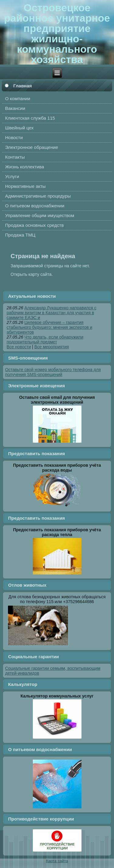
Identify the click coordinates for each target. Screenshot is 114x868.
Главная (23, 86)
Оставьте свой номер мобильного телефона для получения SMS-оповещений (53, 372)
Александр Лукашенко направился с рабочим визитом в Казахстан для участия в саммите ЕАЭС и (52, 313)
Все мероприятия (52, 347)
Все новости (19, 347)
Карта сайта (57, 861)
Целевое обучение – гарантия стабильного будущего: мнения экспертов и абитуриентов (50, 327)
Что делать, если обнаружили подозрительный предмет (45, 339)
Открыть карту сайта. (32, 274)
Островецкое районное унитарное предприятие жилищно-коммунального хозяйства (57, 33)
